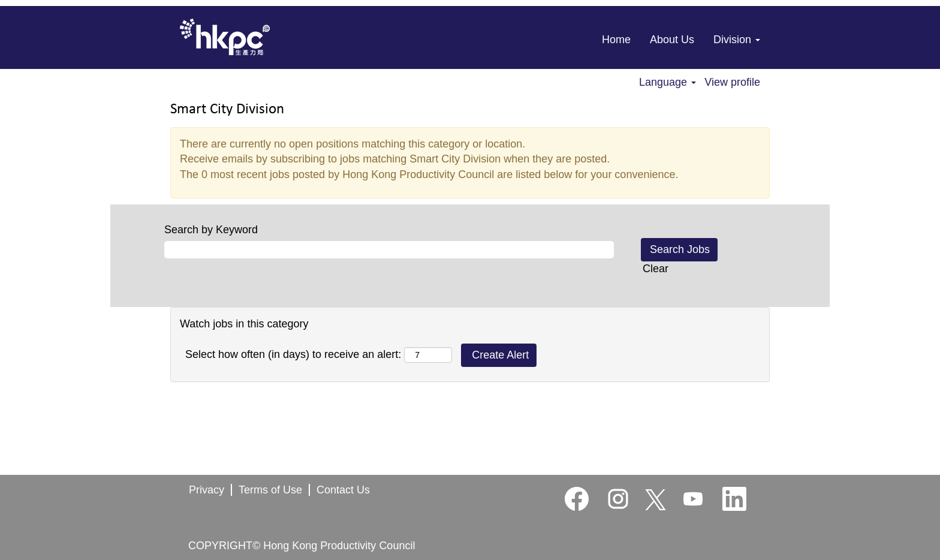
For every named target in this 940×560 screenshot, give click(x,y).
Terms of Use (270, 490)
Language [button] (668, 82)
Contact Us (343, 490)
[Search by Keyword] (389, 250)
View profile (732, 82)
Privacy (207, 490)
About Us (672, 40)
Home (616, 40)
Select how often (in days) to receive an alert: (293, 354)
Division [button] (737, 40)
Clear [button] (656, 269)
